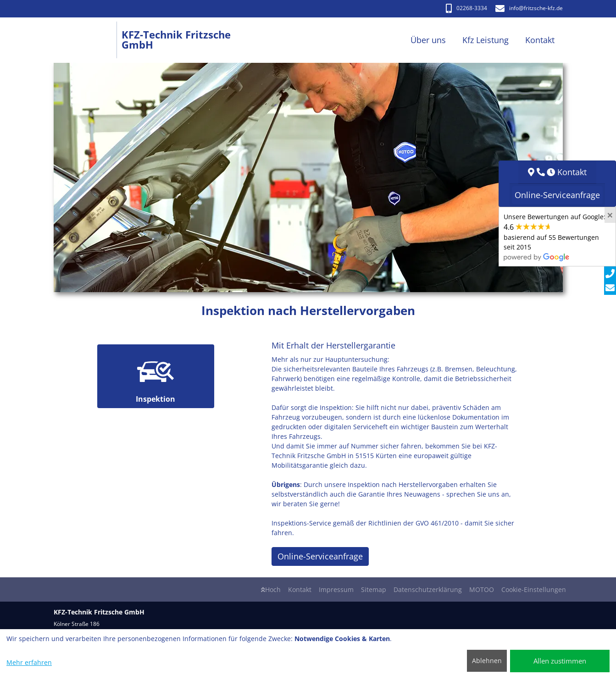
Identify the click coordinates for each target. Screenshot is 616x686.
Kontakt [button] (540, 40)
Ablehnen (487, 661)
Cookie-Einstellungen (534, 589)
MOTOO (482, 589)
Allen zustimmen (560, 661)
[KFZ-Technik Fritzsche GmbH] (88, 40)
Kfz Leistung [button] (486, 40)
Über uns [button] (428, 40)
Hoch (271, 589)
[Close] (610, 215)
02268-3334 (466, 8)
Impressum (336, 589)
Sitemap (374, 589)
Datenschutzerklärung (428, 589)
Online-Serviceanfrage (320, 556)
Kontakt (300, 589)
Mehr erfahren (29, 662)
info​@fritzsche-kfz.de (529, 8)
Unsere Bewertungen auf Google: (555, 237)
